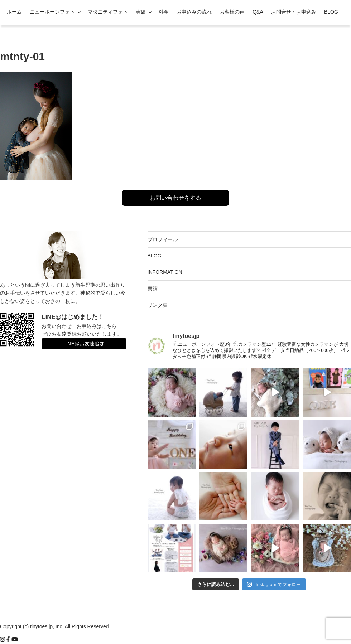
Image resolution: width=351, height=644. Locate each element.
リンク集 (158, 305)
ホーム (14, 12)
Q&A (258, 12)
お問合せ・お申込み (294, 12)
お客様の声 (232, 12)
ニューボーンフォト (56, 12)
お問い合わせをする (175, 198)
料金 (164, 12)
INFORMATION (165, 272)
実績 (144, 12)
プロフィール (163, 239)
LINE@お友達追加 (84, 344)
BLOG (331, 12)
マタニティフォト (108, 12)
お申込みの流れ (194, 12)
